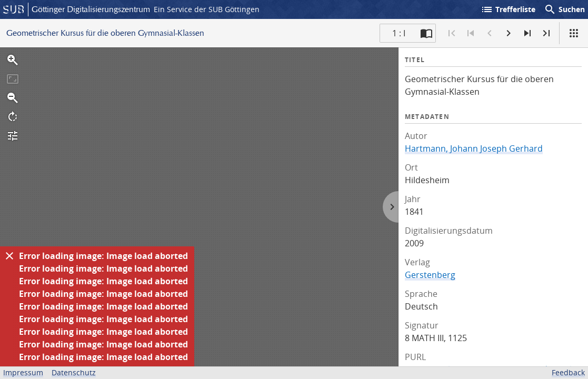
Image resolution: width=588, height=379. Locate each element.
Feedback (568, 372)
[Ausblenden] (9, 256)
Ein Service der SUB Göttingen (207, 9)
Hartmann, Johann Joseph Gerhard (474, 148)
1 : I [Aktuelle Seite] (399, 33)
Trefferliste (508, 9)
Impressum (23, 372)
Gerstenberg (430, 275)
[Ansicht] (574, 33)
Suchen (564, 9)
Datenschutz (74, 372)
